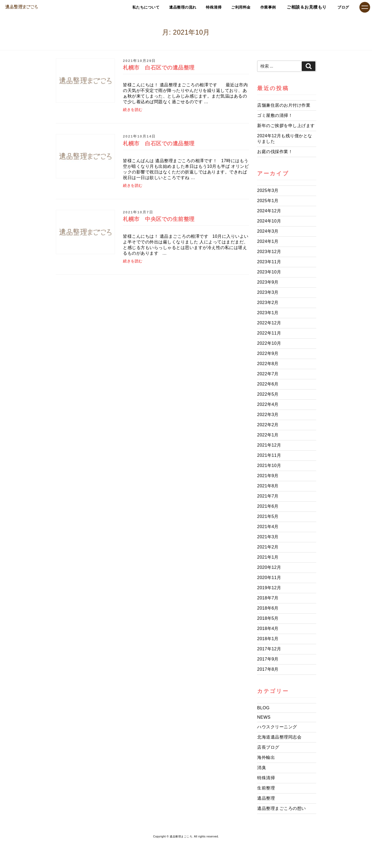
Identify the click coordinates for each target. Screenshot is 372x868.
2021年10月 (269, 465)
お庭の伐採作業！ (275, 152)
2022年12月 (269, 323)
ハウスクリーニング (277, 727)
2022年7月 (268, 374)
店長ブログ (268, 747)
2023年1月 (268, 313)
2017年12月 (269, 649)
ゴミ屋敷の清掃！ (275, 115)
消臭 (262, 768)
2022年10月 (269, 343)
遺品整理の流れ (161, 7)
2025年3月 (268, 190)
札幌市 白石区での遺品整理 (159, 68)
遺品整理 (266, 798)
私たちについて (118, 7)
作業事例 (262, 7)
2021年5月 (268, 516)
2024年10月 (269, 221)
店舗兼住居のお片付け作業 (284, 105)
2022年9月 (268, 353)
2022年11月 (269, 333)
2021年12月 (269, 445)
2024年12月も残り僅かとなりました (285, 139)
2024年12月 (269, 211)
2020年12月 (269, 567)
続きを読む (133, 110)
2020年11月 (269, 578)
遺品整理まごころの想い (282, 808)
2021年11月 (269, 455)
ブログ (341, 7)
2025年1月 (268, 201)
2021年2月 (268, 547)
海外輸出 (266, 757)
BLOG (263, 708)
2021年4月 (268, 527)
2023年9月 (268, 282)
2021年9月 (268, 476)
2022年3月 (268, 415)
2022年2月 (268, 425)
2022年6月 (268, 384)
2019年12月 (269, 588)
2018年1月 (268, 639)
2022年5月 (268, 394)
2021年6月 (268, 506)
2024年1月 (268, 241)
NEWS (264, 717)
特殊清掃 (198, 7)
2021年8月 (268, 486)
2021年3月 (268, 537)
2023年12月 (269, 252)
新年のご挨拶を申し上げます (286, 126)
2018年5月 (268, 618)
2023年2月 (268, 303)
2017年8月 (268, 669)
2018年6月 (268, 608)
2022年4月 (268, 404)
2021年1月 (268, 557)
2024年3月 (268, 231)
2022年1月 (268, 435)
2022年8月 (268, 364)
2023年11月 (269, 262)
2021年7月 (268, 496)
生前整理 (266, 788)
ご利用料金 (230, 7)
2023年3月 (268, 292)
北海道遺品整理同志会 (279, 737)
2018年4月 (268, 628)
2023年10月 (269, 272)
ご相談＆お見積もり (303, 7)
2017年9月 (268, 659)
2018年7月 (268, 598)
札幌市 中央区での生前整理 (159, 219)
